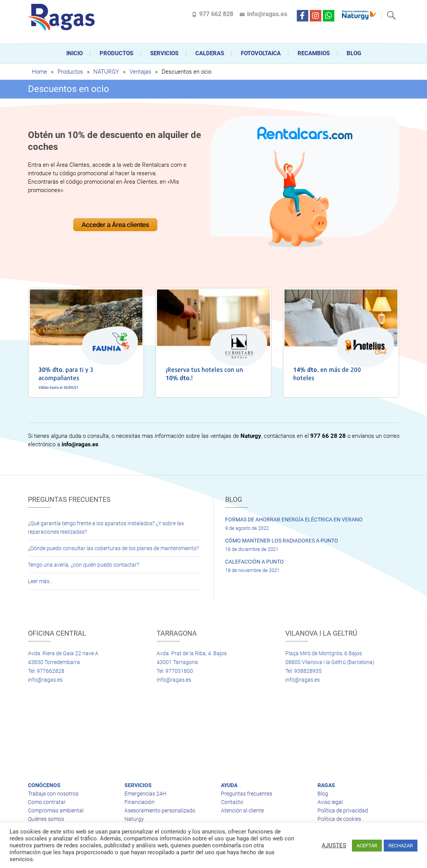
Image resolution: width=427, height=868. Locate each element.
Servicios (164, 53)
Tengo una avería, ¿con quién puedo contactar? (83, 565)
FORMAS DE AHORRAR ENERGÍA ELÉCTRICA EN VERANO (294, 519)
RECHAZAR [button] (401, 846)
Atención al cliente (242, 810)
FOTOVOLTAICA (261, 53)
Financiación (140, 802)
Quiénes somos (46, 819)
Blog (354, 53)
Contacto (232, 802)
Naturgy (134, 819)
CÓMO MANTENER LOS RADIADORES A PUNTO (282, 541)
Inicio (74, 53)
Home (39, 72)
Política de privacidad (343, 810)
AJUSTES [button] (334, 845)
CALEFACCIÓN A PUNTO (254, 562)
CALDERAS (210, 53)
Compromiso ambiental (56, 810)
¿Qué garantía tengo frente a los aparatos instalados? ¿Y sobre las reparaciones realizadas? (106, 528)
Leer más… (40, 581)
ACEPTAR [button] (367, 846)
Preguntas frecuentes (247, 794)
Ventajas (140, 72)
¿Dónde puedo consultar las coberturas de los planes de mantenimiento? (113, 548)
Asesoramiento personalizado (160, 810)
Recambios (314, 53)
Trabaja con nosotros (53, 794)
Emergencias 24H (145, 794)
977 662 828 (216, 14)
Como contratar (47, 802)
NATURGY (106, 72)
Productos (116, 53)
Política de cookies (339, 819)
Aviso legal (330, 802)
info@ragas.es (267, 14)
